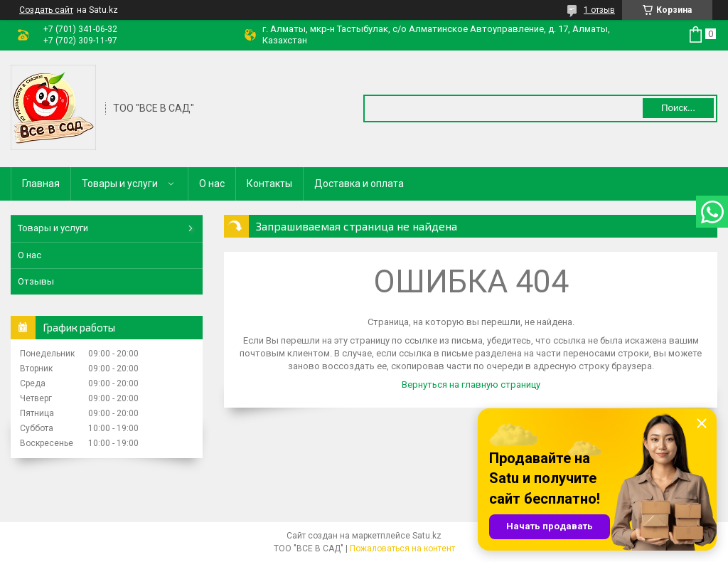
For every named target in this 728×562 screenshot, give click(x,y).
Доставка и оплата (359, 184)
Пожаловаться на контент (402, 548)
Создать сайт (46, 10)
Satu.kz (427, 536)
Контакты (269, 184)
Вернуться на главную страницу (471, 385)
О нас (212, 184)
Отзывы (36, 281)
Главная (41, 184)
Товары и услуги (120, 184)
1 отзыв (599, 10)
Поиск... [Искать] (678, 108)
